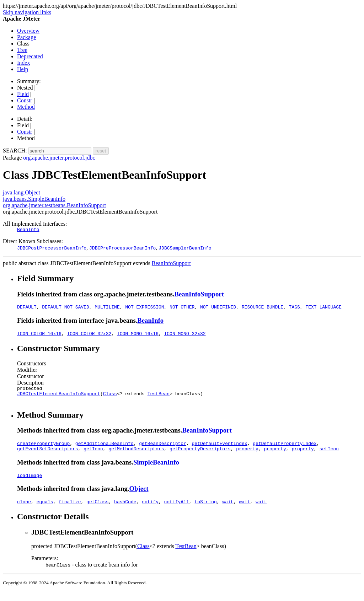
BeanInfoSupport (171, 264)
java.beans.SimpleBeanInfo (34, 199)
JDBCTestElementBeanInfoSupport (59, 399)
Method (26, 107)
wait (228, 511)
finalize (70, 511)
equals (45, 511)
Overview (28, 31)
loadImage (30, 484)
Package (26, 37)
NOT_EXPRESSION (144, 309)
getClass (97, 511)
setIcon (329, 456)
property (247, 456)
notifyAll (177, 511)
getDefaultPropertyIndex (285, 450)
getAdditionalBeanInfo (105, 450)
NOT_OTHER (182, 309)
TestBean (159, 399)
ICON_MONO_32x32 (185, 337)
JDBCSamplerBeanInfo (185, 249)
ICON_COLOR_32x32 (89, 337)
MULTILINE (107, 309)
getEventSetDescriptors (48, 456)
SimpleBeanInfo (156, 470)
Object (139, 497)
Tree (22, 50)
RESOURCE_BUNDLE (263, 309)
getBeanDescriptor (163, 450)
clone (24, 511)
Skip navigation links (27, 12)
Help (23, 69)
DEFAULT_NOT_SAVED (66, 309)
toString (205, 511)
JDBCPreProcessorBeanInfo (122, 249)
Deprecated (30, 56)
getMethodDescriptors (136, 456)
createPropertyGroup (43, 450)
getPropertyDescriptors (200, 456)
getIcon (93, 456)
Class (110, 399)
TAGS (295, 309)
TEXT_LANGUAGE (323, 309)
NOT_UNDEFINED (218, 309)
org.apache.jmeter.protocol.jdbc (59, 158)
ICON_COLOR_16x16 (39, 337)
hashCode (125, 511)
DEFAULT (27, 309)
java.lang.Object (22, 192)
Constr (25, 100)
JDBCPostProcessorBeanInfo (52, 249)
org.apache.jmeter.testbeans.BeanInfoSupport (54, 205)
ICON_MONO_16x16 (138, 337)
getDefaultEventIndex (219, 450)
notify (150, 511)
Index (23, 63)
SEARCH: (15, 151)
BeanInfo (28, 230)
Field (23, 94)
